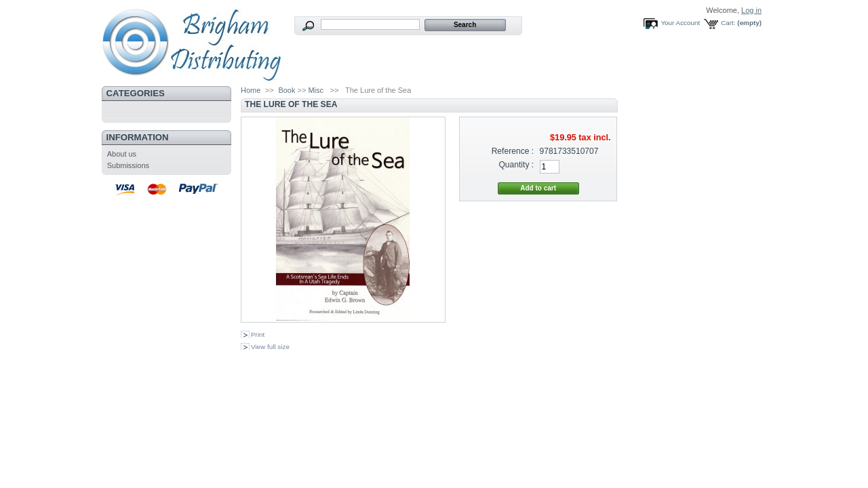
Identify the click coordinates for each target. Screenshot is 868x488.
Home (251, 90)
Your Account (680, 23)
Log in (751, 10)
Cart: (728, 23)
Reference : (513, 151)
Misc (316, 90)
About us (122, 154)
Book (287, 90)
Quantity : (516, 165)
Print (258, 334)
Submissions (128, 165)
